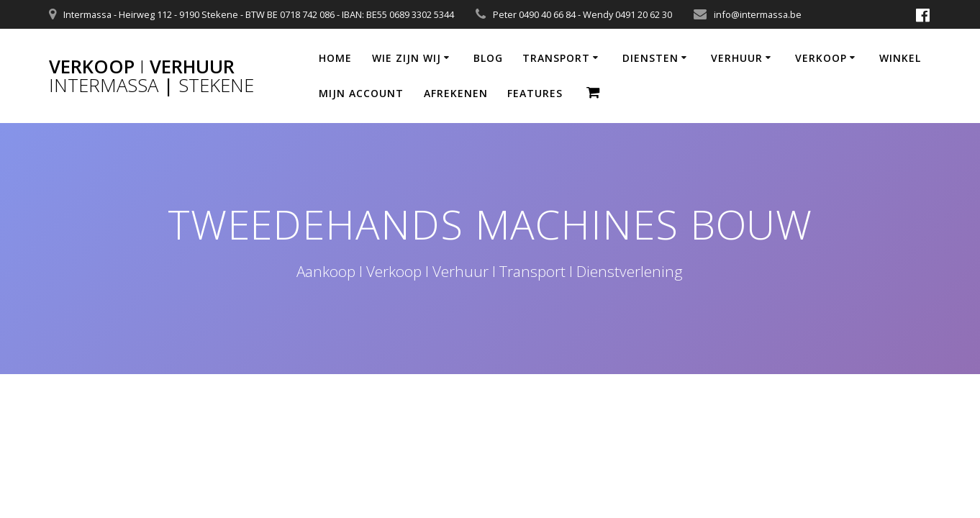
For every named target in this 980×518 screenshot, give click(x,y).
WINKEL (900, 58)
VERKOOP (821, 58)
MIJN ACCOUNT (361, 93)
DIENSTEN (650, 58)
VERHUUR (737, 58)
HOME (335, 58)
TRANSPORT (556, 58)
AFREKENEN (456, 93)
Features (535, 93)
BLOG (488, 58)
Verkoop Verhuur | (151, 76)
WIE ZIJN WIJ (407, 58)
